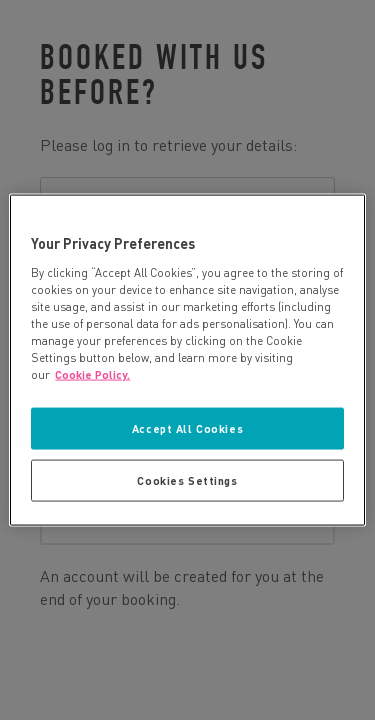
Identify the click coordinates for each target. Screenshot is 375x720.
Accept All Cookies (187, 428)
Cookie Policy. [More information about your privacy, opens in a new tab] (92, 374)
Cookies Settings (187, 480)
